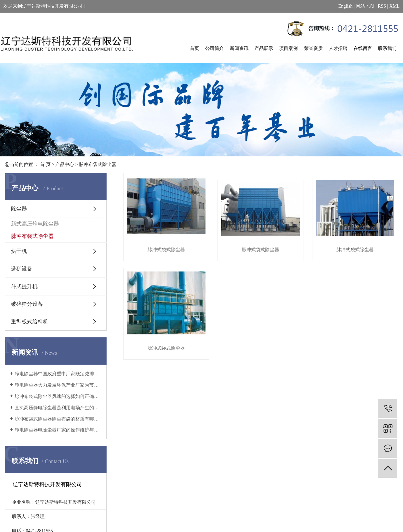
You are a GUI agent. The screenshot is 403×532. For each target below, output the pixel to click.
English (346, 6)
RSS (382, 6)
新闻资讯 (239, 48)
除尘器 (19, 209)
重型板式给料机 (30, 322)
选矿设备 (22, 269)
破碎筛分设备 (27, 304)
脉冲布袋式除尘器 (98, 165)
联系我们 (387, 48)
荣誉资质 (313, 48)
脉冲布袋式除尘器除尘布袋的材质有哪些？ (58, 419)
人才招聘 (338, 48)
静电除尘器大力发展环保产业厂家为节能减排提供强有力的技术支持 (58, 385)
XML (395, 6)
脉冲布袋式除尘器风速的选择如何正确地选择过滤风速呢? (58, 396)
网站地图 (365, 6)
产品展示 (264, 48)
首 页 (45, 165)
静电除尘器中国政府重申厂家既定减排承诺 (58, 374)
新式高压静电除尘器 (35, 224)
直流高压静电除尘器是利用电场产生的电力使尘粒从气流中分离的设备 (58, 408)
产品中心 (65, 165)
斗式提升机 (24, 286)
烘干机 (19, 251)
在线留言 (363, 48)
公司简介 (214, 48)
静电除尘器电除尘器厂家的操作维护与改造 (58, 430)
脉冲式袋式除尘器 (166, 250)
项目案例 (288, 48)
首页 (195, 48)
